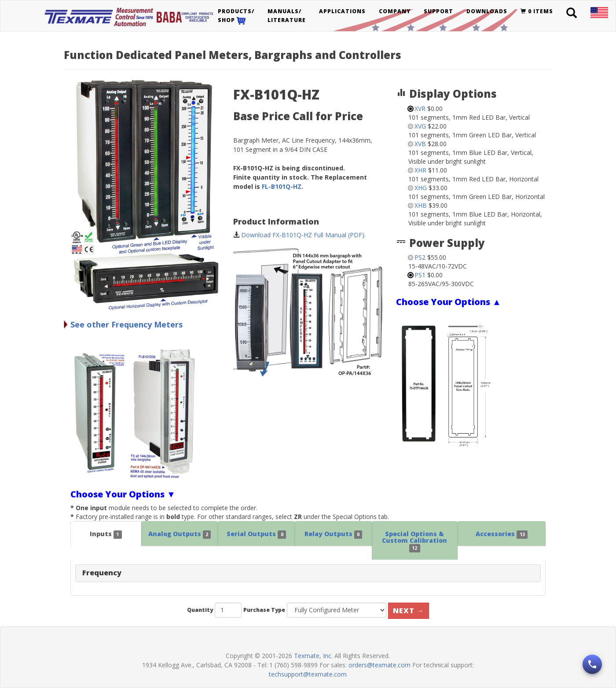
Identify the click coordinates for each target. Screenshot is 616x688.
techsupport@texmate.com (308, 674)
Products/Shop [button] (236, 16)
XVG (420, 126)
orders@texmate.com (379, 665)
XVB (420, 144)
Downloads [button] (487, 11)
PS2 (420, 257)
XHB (421, 205)
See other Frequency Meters (126, 324)
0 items (537, 11)
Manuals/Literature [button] (287, 16)
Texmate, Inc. (313, 656)
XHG (421, 188)
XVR (420, 109)
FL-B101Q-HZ (282, 186)
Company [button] (395, 11)
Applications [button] (342, 11)
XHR (420, 170)
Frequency (102, 573)
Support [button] (438, 11)
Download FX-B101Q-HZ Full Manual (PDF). (303, 235)
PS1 (420, 275)
